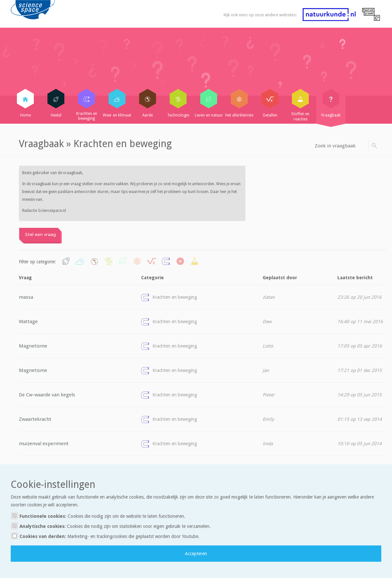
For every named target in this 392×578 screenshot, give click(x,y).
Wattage (28, 322)
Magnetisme (33, 346)
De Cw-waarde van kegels (47, 395)
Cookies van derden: (105, 536)
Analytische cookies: (111, 526)
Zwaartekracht (35, 419)
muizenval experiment (44, 444)
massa (26, 297)
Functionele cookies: (98, 516)
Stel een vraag (40, 234)
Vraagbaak (41, 144)
